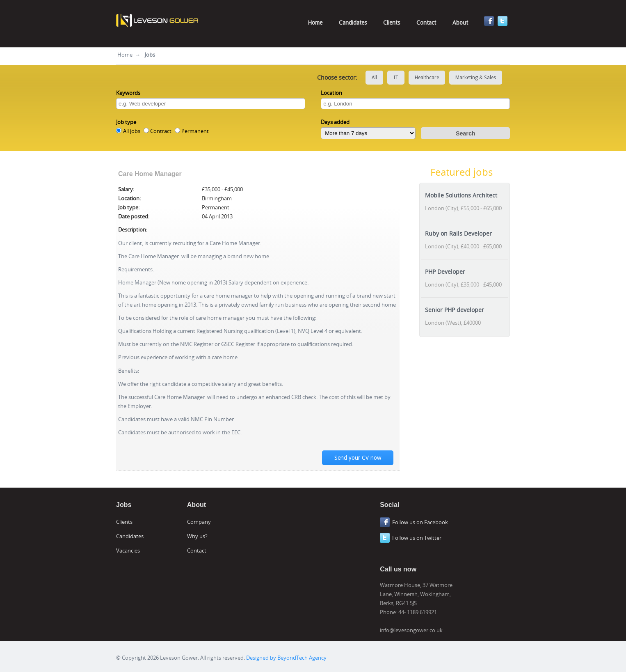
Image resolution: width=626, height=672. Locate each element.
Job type (126, 122)
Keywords (128, 93)
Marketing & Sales (476, 78)
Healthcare (427, 78)
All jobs (132, 131)
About (460, 23)
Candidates (353, 23)
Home (315, 23)
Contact (426, 23)
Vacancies (128, 550)
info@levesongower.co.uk (411, 630)
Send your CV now (358, 458)
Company (199, 522)
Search (466, 133)
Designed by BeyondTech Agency (286, 658)
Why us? (197, 536)
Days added (335, 122)
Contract (161, 131)
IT (396, 78)
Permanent (195, 131)
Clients (392, 23)
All (374, 78)
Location (331, 93)
